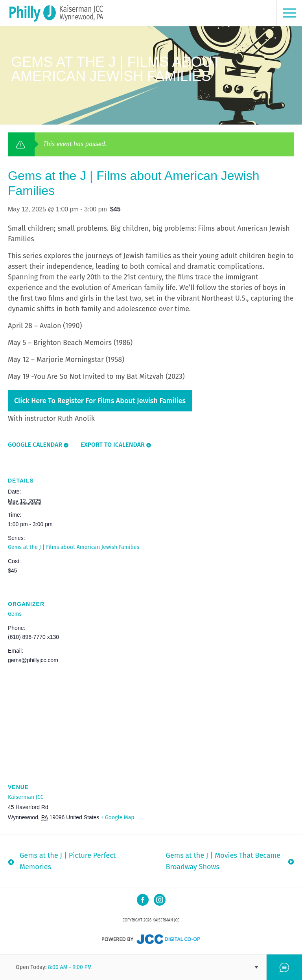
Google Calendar (35, 445)
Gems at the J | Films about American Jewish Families (74, 547)
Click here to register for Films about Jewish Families (100, 401)
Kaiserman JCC (26, 797)
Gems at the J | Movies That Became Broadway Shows (223, 861)
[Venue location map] (151, 717)
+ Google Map (117, 818)
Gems (15, 614)
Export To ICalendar (113, 445)
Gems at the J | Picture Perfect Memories (68, 861)
